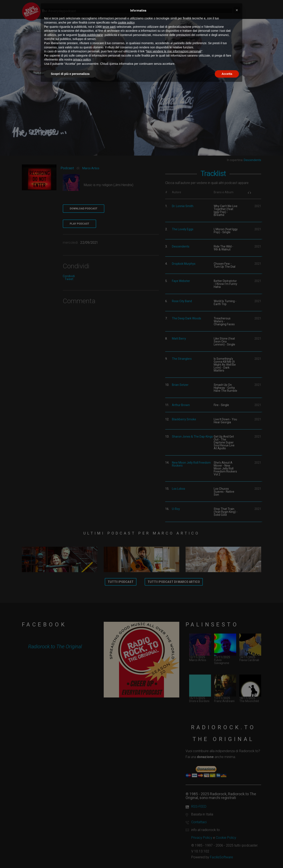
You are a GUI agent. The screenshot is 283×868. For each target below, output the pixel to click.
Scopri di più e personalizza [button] (70, 74)
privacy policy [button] (82, 60)
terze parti (109, 27)
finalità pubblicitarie (90, 35)
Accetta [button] (227, 74)
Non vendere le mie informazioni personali (174, 51)
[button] (237, 10)
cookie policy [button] (126, 22)
